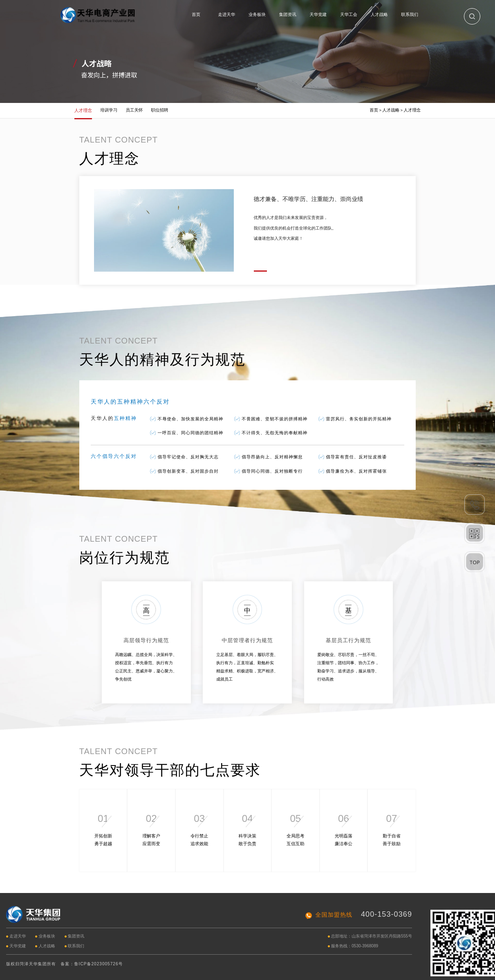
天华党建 (318, 15)
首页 (196, 15)
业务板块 (257, 15)
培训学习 (109, 110)
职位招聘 (160, 110)
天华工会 (349, 15)
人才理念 (83, 110)
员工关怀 (134, 110)
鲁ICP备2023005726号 (99, 964)
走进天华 (226, 15)
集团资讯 (288, 15)
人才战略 (379, 15)
